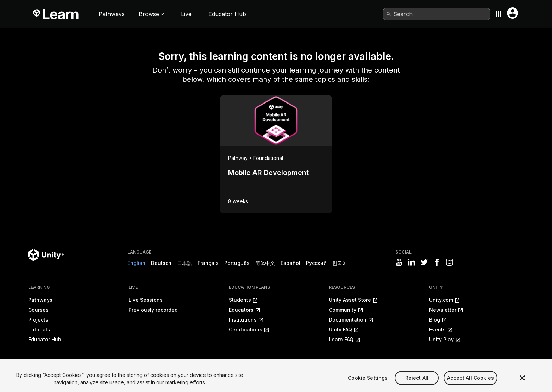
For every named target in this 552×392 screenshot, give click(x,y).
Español (290, 263)
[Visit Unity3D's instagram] (450, 262)
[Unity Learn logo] (56, 14)
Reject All (417, 384)
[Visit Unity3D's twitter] (424, 262)
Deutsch (161, 263)
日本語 (184, 263)
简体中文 (265, 263)
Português (237, 263)
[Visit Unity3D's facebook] (437, 262)
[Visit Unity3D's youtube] (399, 262)
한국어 (340, 263)
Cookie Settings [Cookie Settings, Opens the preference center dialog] (368, 384)
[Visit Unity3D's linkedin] (412, 262)
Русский (316, 263)
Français (208, 263)
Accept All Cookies (471, 384)
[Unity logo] (46, 255)
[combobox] (437, 14)
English (136, 263)
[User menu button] (513, 13)
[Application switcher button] (498, 14)
